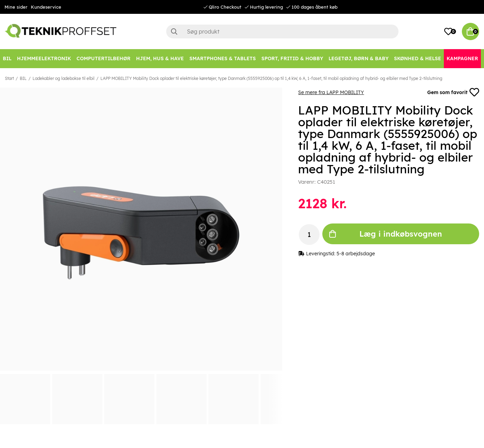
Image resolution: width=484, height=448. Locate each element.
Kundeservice (46, 7)
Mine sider (16, 7)
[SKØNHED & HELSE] (418, 59)
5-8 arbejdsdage (356, 254)
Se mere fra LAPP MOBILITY (331, 92)
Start (9, 78)
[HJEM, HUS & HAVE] (160, 59)
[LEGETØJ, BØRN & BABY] (358, 59)
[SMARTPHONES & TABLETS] (223, 59)
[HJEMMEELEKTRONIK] (44, 59)
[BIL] (7, 59)
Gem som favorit (453, 92)
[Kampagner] (462, 59)
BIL (23, 78)
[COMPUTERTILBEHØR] (104, 59)
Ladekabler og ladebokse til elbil (64, 78)
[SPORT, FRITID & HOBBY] (292, 59)
